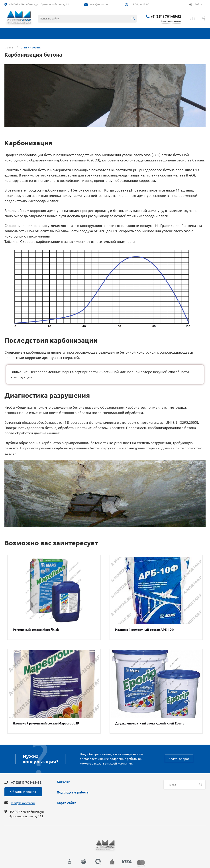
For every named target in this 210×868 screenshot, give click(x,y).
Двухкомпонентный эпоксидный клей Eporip (150, 723)
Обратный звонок (23, 792)
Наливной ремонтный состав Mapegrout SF (46, 723)
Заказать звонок (171, 21)
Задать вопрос (179, 759)
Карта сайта (67, 803)
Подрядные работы (73, 792)
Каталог (63, 782)
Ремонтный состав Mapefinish (36, 630)
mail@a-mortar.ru (101, 4)
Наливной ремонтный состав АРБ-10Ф (145, 630)
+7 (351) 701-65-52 (166, 16)
